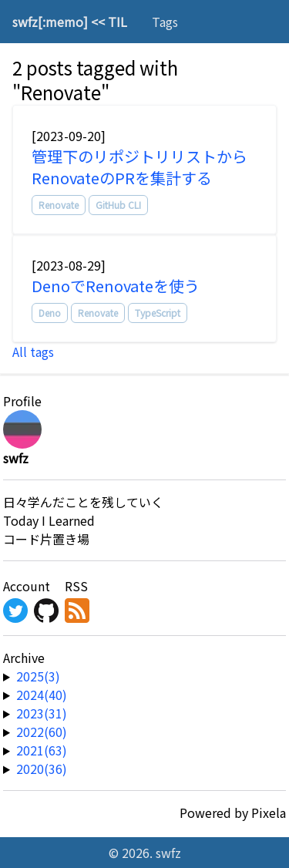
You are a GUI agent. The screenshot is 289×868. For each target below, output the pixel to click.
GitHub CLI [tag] (118, 205)
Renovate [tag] (59, 205)
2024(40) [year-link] (42, 695)
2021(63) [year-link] (42, 750)
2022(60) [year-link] (42, 732)
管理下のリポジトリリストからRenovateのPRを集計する (139, 167)
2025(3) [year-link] (38, 676)
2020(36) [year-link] (42, 769)
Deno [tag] (50, 313)
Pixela (269, 812)
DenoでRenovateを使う (116, 286)
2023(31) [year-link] (42, 713)
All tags (33, 352)
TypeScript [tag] (158, 313)
